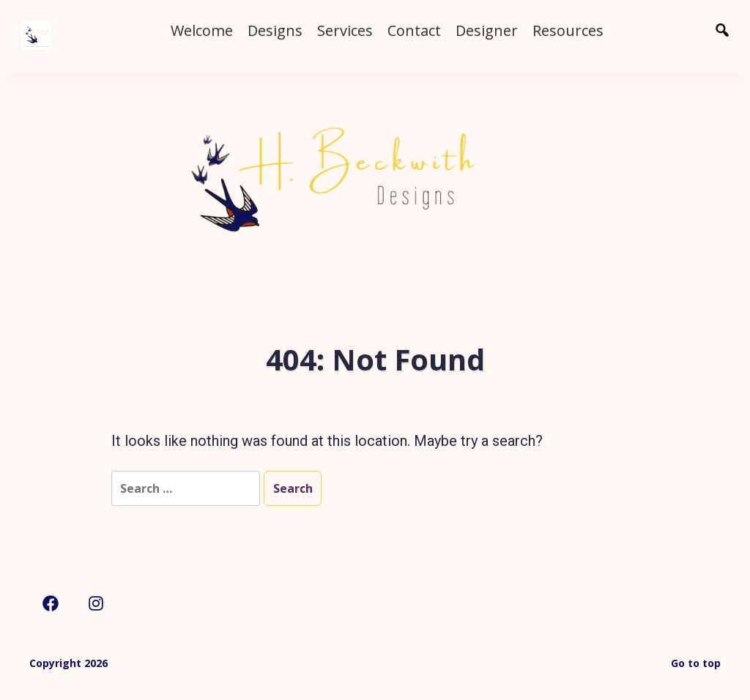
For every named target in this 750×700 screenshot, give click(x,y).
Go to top (696, 663)
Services (345, 30)
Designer (487, 30)
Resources (568, 30)
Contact (414, 30)
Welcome (202, 30)
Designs (275, 30)
